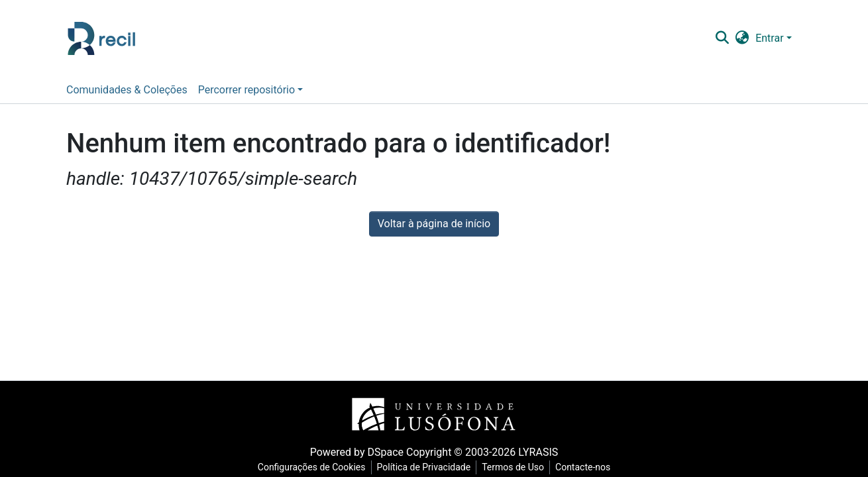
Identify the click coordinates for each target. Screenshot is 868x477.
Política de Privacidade (424, 467)
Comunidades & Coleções (127, 90)
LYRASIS (538, 452)
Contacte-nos (583, 467)
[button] (742, 38)
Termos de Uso (513, 467)
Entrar (769, 38)
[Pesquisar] (723, 38)
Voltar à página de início (434, 224)
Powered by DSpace (357, 452)
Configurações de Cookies (312, 467)
